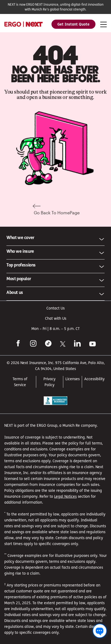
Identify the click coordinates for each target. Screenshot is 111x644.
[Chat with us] (100, 631)
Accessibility (94, 379)
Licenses (73, 379)
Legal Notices (65, 496)
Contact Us (56, 308)
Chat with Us (56, 318)
